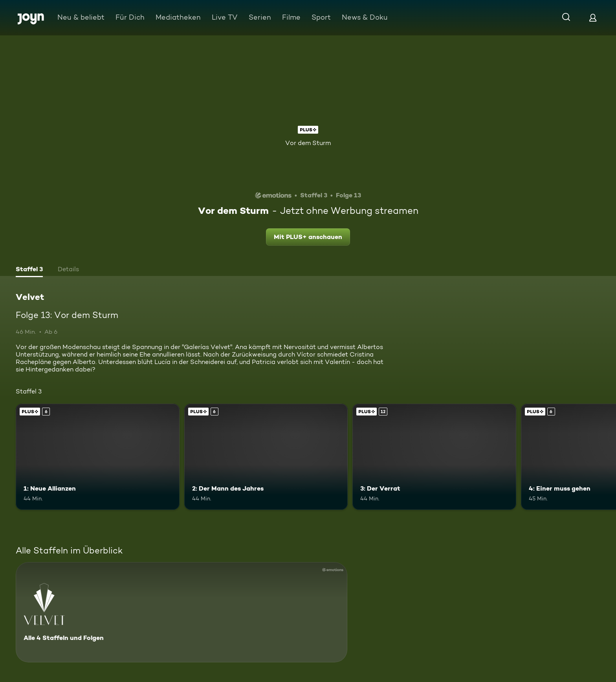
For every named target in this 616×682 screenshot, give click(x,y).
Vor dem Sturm (308, 143)
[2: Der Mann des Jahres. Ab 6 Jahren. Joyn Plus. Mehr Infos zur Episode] (266, 457)
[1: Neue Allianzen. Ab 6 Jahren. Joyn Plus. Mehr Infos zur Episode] (98, 457)
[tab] (29, 270)
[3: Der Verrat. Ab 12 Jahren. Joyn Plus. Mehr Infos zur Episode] (434, 457)
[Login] (593, 17)
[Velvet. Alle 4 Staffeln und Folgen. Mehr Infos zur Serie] (181, 612)
